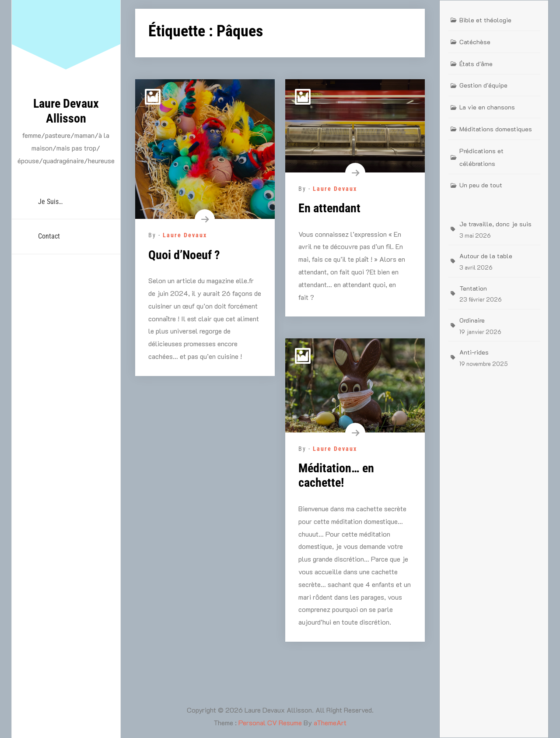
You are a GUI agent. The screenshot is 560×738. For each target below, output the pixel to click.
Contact (49, 236)
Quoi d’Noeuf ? (184, 255)
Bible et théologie (485, 20)
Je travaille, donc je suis (495, 224)
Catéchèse (475, 42)
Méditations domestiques (496, 129)
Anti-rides (474, 352)
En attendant (329, 208)
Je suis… (50, 202)
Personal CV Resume (270, 722)
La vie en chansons (487, 107)
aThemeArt (330, 722)
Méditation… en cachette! (336, 476)
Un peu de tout (481, 185)
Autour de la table (486, 256)
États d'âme (476, 64)
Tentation (473, 288)
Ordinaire (472, 320)
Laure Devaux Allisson (66, 111)
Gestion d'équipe (483, 85)
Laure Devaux (185, 235)
